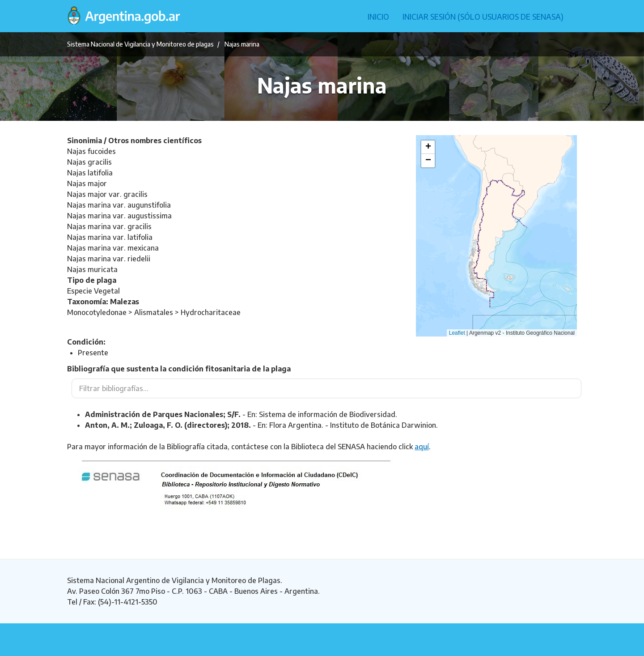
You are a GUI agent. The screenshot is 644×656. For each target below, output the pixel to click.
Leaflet (457, 333)
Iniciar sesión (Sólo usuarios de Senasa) (483, 17)
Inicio (378, 17)
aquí (422, 447)
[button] (428, 147)
